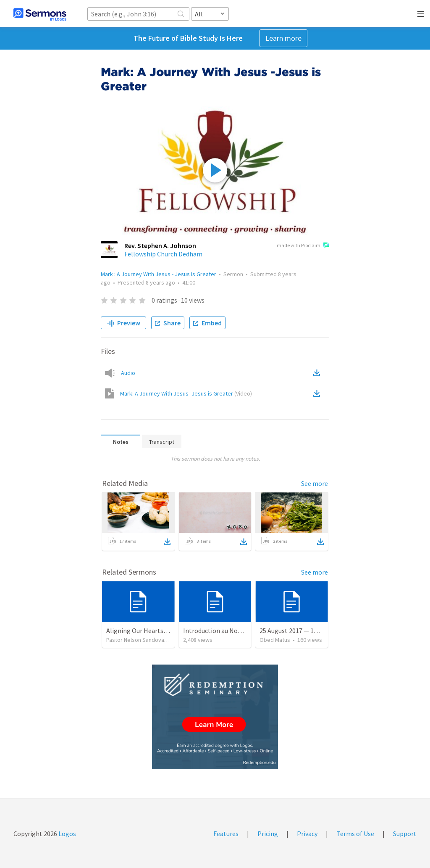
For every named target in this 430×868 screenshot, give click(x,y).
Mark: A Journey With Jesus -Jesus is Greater (186, 393)
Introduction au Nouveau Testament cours (244, 631)
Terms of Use (355, 834)
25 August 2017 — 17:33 (292, 631)
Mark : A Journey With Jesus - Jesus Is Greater (159, 274)
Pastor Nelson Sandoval (136, 640)
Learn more (283, 38)
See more (315, 483)
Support (405, 834)
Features (226, 834)
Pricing (268, 834)
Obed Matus (275, 640)
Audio (128, 373)
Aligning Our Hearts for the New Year (159, 631)
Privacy (307, 834)
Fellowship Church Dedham (163, 254)
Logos (67, 834)
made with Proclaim (303, 246)
